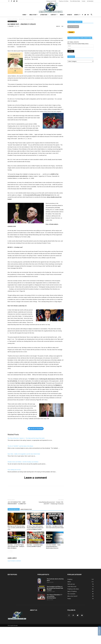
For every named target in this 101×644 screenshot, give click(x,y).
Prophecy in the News (64, 1)
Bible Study (34, 15)
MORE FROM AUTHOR (26, 509)
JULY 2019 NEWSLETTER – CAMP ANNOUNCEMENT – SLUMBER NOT (17, 503)
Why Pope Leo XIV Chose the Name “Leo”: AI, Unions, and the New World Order (16, 528)
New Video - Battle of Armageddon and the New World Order (24, 454)
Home (25, 15)
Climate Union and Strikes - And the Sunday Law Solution (23, 462)
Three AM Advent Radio (75, 1)
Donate (70, 15)
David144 (11, 26)
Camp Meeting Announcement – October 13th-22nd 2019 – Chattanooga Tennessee (51, 503)
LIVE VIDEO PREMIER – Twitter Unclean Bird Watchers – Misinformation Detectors (53, 546)
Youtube (83, 1)
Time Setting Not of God (14, 470)
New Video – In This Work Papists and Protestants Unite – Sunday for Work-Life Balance (16, 546)
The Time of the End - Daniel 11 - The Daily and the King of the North (26, 438)
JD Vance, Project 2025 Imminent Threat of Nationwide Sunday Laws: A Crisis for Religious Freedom (35, 528)
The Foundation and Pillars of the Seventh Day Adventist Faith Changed (55, 588)
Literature (44, 15)
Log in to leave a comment (14, 561)
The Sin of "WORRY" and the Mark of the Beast (20, 446)
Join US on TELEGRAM (35, 429)
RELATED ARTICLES (14, 509)
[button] (92, 15)
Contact (54, 15)
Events (76, 15)
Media (62, 15)
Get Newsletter (90, 1)
